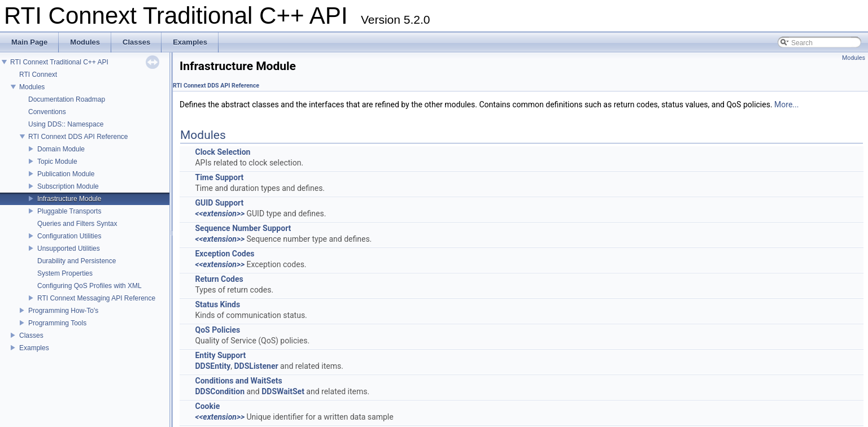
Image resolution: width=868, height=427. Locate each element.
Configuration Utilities (69, 236)
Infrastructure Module (69, 199)
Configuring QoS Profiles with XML (90, 286)
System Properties (65, 273)
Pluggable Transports (69, 211)
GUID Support (219, 203)
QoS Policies (217, 330)
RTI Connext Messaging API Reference (96, 298)
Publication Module (66, 174)
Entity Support (220, 355)
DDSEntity (213, 366)
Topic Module (57, 162)
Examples (34, 348)
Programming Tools (57, 323)
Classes (31, 335)
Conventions (47, 112)
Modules (32, 87)
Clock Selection (223, 152)
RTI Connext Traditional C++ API (59, 62)
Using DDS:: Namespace (66, 124)
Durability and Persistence (77, 261)
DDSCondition (220, 391)
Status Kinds (217, 304)
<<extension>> (220, 213)
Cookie (207, 406)
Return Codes (219, 279)
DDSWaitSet (283, 391)
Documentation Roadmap (67, 99)
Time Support (219, 177)
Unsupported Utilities (69, 249)
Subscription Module (68, 186)
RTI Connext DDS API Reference (78, 137)
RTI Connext (38, 75)
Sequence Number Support (243, 228)
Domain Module (61, 149)
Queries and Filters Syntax (77, 224)
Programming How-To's (63, 311)
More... (786, 104)
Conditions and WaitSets (238, 381)
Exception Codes (224, 254)
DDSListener (256, 366)
